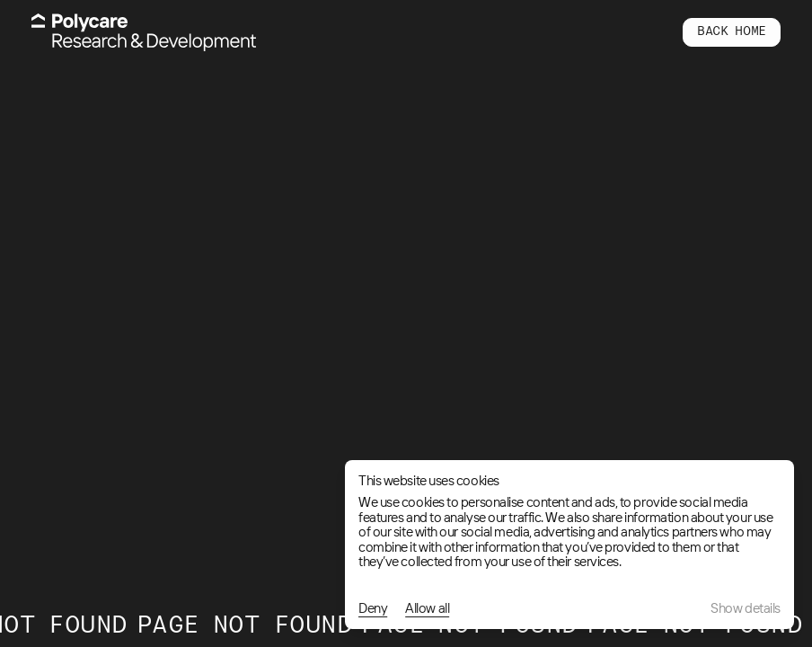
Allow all (427, 609)
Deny (373, 609)
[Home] (144, 32)
